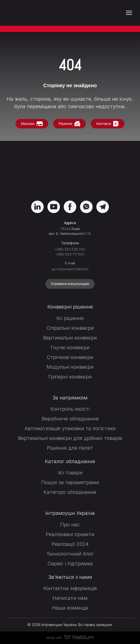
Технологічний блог (70, 554)
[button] (32, 124)
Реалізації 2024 (70, 544)
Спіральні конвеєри (70, 328)
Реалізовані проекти (70, 534)
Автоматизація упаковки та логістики (70, 428)
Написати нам (70, 598)
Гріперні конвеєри (70, 377)
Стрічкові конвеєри (70, 357)
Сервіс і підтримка (70, 564)
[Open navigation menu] (129, 13)
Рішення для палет (70, 448)
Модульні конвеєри (70, 367)
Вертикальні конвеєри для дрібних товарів (70, 438)
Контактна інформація (70, 588)
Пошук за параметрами (70, 482)
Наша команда (70, 608)
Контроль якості (70, 409)
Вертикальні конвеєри (70, 338)
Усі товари (70, 473)
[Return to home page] (33, 13)
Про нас (70, 525)
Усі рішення (70, 318)
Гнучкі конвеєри (70, 347)
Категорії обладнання (70, 492)
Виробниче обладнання (70, 419)
